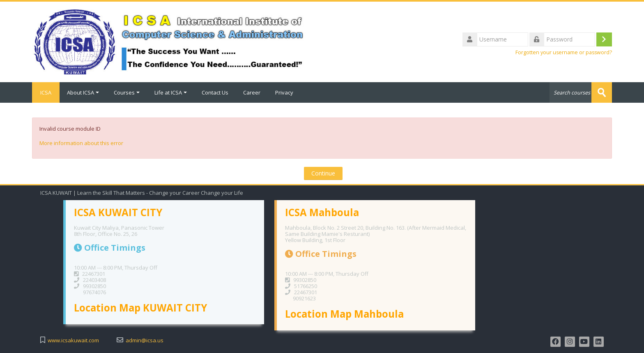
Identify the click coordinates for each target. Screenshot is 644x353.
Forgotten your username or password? (564, 52)
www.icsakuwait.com (73, 340)
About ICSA (83, 92)
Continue (323, 173)
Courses (127, 92)
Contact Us (215, 92)
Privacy (284, 92)
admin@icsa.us (145, 340)
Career (252, 92)
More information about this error (81, 143)
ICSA (46, 92)
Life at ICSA (171, 92)
